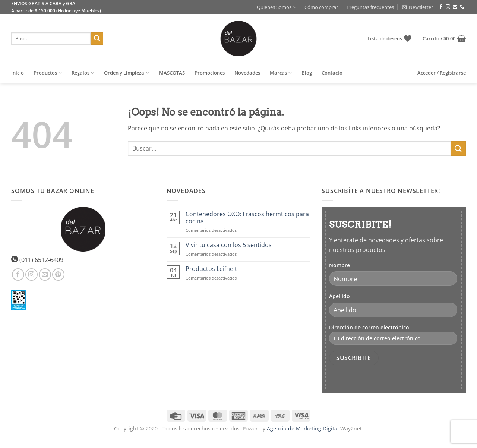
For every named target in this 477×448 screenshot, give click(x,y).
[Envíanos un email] (455, 7)
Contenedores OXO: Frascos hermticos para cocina (247, 218)
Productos (48, 73)
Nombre (339, 265)
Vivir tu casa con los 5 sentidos (229, 245)
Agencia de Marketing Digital (303, 428)
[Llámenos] (462, 7)
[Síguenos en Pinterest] (58, 275)
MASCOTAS (172, 73)
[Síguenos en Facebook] (441, 7)
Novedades (247, 73)
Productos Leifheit (211, 269)
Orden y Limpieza (127, 73)
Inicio (18, 73)
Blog (307, 73)
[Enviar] (97, 39)
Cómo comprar (321, 7)
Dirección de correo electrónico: (393, 334)
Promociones (210, 73)
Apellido (339, 296)
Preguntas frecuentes (370, 7)
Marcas (281, 73)
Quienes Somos (277, 7)
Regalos (83, 73)
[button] (418, 7)
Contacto (332, 73)
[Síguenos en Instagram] (448, 7)
